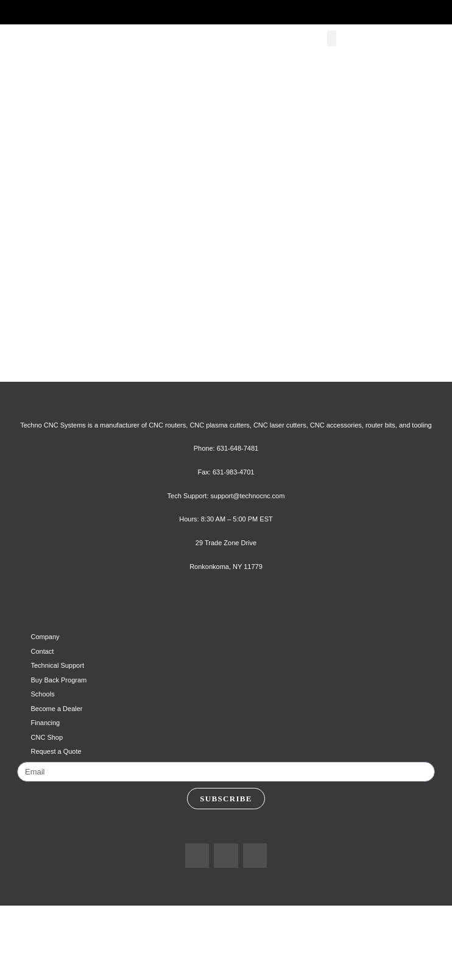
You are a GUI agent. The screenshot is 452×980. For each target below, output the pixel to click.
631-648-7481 (239, 510)
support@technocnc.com (250, 557)
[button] (335, 52)
